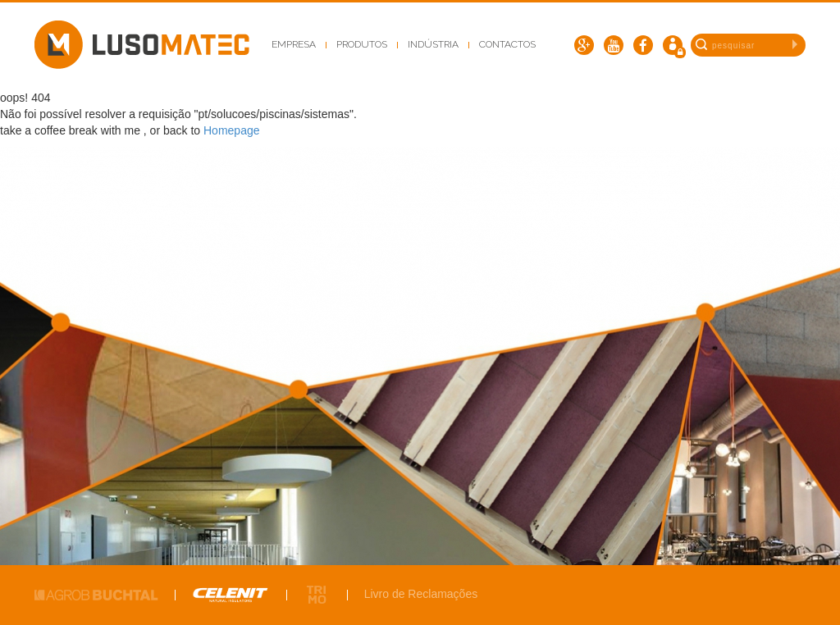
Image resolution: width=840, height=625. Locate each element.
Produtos (362, 44)
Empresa (294, 44)
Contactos (507, 44)
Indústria (433, 44)
